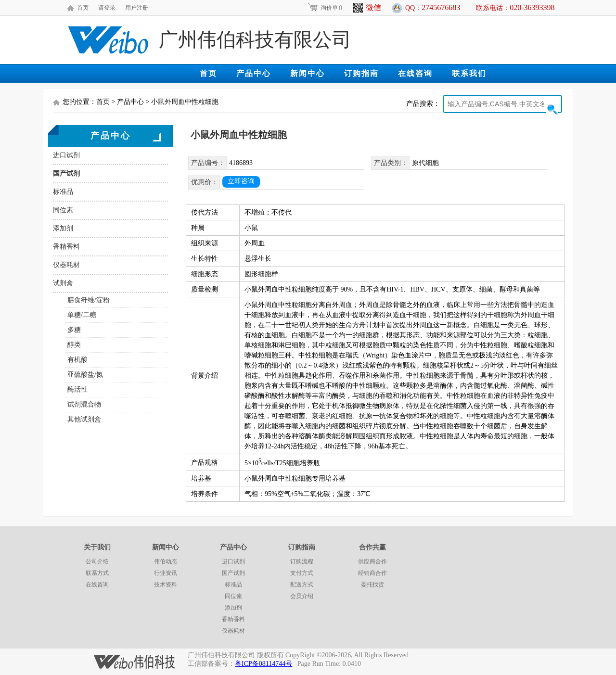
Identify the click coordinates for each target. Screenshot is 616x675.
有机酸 (77, 360)
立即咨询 (241, 181)
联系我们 (469, 73)
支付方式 (302, 573)
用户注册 (137, 8)
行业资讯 (166, 573)
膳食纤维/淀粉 (89, 300)
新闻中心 (308, 73)
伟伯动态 (166, 561)
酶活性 (77, 389)
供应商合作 (372, 561)
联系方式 (97, 573)
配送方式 (302, 585)
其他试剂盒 (84, 419)
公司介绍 (97, 561)
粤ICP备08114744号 (263, 664)
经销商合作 (372, 573)
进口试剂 (66, 155)
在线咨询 (415, 73)
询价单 (325, 8)
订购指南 (361, 73)
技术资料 (166, 585)
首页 (83, 8)
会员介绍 (302, 596)
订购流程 (302, 561)
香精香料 (66, 247)
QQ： (433, 7)
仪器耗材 (66, 265)
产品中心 (254, 73)
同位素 (63, 210)
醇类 (74, 345)
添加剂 (63, 228)
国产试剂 (66, 173)
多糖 (74, 330)
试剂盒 (63, 283)
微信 (367, 8)
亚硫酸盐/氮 (85, 375)
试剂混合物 (84, 404)
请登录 (107, 8)
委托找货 (372, 585)
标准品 (63, 192)
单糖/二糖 (82, 315)
